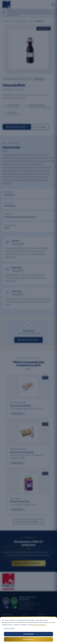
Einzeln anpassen (9, 628)
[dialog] (28, 630)
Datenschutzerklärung (39, 625)
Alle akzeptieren (28, 639)
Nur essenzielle (29, 634)
